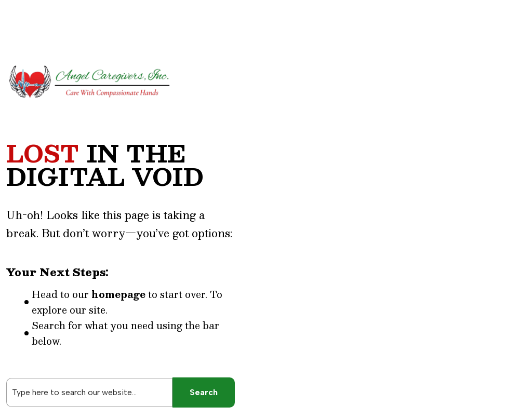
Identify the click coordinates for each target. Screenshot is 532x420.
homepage (118, 294)
